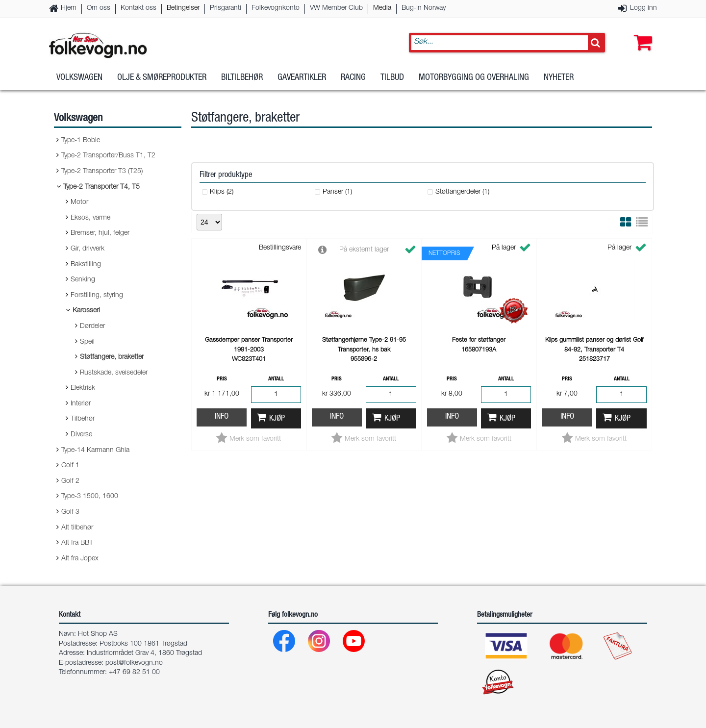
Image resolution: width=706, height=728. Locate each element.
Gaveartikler (302, 78)
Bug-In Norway (424, 8)
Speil (87, 342)
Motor (79, 202)
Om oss (99, 8)
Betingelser (183, 8)
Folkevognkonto (276, 8)
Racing (353, 78)
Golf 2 (70, 481)
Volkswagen (79, 78)
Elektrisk (83, 388)
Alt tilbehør (77, 528)
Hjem (69, 8)
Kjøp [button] (277, 419)
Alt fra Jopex (80, 559)
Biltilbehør (242, 78)
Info (222, 417)
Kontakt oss (139, 8)
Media (382, 8)
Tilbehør (83, 419)
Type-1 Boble (81, 141)
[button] (641, 33)
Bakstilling (86, 265)
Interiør (81, 404)
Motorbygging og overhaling (474, 78)
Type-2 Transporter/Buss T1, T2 (108, 156)
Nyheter (559, 78)
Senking (83, 280)
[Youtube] (354, 643)
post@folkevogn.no (134, 663)
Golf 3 (70, 512)
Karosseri (86, 311)
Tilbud (392, 78)
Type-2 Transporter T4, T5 (101, 187)
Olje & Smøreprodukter (162, 78)
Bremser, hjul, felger (100, 233)
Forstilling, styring (97, 296)
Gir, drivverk (88, 249)
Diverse (81, 435)
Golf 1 (70, 466)
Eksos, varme (90, 218)
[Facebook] (285, 643)
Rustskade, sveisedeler (114, 373)
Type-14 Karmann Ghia (95, 451)
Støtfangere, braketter (112, 357)
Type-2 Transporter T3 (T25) (102, 172)
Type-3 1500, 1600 (90, 497)
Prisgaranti (226, 8)
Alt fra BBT (77, 543)
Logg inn (643, 8)
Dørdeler (92, 326)
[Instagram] (319, 643)
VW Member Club (336, 8)
